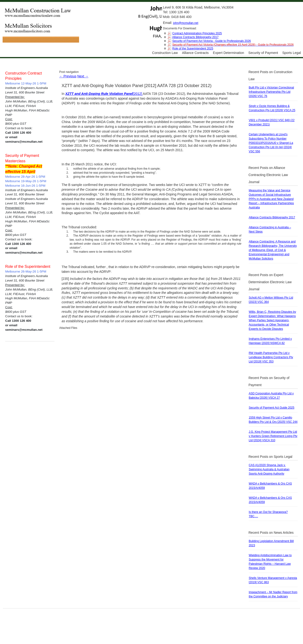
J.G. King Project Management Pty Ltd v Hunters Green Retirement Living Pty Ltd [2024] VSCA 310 (273, 436)
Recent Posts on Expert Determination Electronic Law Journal (270, 282)
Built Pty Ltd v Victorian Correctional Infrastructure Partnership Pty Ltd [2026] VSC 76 (271, 92)
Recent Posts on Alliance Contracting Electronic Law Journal (268, 175)
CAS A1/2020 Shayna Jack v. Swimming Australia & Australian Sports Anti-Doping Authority (269, 469)
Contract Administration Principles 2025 (197, 33)
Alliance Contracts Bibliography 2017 (195, 37)
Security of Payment (263, 53)
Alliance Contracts (195, 53)
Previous (68, 76)
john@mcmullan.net (186, 23)
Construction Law (165, 53)
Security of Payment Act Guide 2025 (272, 408)
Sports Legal (292, 53)
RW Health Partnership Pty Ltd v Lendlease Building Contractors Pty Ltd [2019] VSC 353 (271, 357)
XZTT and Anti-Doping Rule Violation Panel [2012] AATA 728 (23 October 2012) (136, 86)
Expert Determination (229, 53)
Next (83, 76)
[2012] (104, 94)
